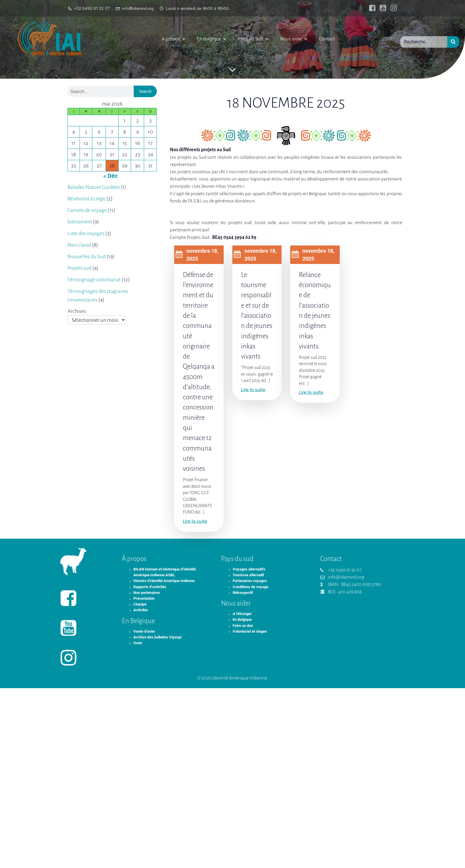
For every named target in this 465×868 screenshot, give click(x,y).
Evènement (80, 222)
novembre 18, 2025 (197, 255)
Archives (77, 311)
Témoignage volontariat (94, 280)
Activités (141, 610)
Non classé (79, 245)
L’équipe (140, 604)
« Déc (110, 176)
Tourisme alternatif (248, 575)
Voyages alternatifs (249, 569)
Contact (327, 39)
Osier (138, 643)
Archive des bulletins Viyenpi (157, 637)
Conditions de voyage (250, 587)
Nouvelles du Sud (87, 256)
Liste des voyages (86, 233)
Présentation (144, 598)
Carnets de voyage (87, 210)
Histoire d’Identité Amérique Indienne (164, 581)
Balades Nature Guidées (94, 187)
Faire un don (243, 626)
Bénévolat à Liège (87, 199)
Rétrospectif (243, 593)
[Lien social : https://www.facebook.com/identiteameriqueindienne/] (371, 8)
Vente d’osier (144, 631)
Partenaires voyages (250, 581)
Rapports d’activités (150, 587)
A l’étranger (242, 614)
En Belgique (242, 619)
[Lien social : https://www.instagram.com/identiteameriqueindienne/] (392, 8)
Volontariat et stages (250, 631)
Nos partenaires (147, 593)
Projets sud (79, 268)
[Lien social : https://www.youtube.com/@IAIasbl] (382, 8)
